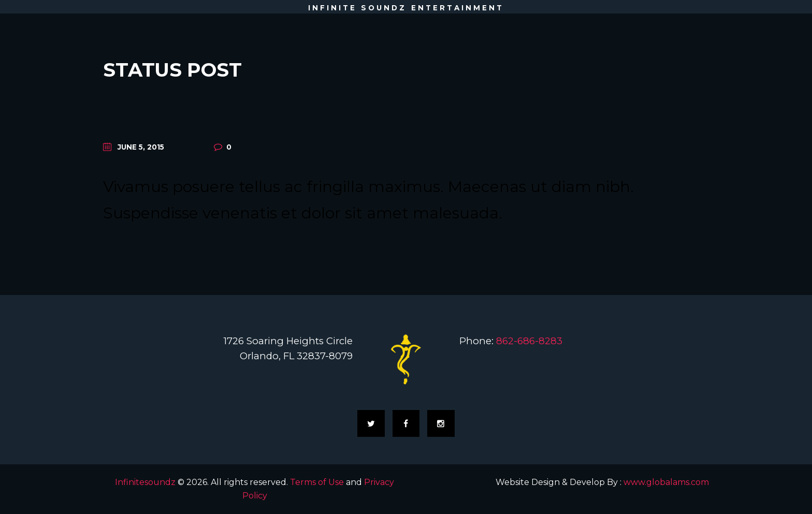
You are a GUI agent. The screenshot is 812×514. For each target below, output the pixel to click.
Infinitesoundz (145, 482)
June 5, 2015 (141, 147)
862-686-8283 (529, 341)
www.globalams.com (666, 482)
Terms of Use (317, 482)
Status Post (172, 70)
